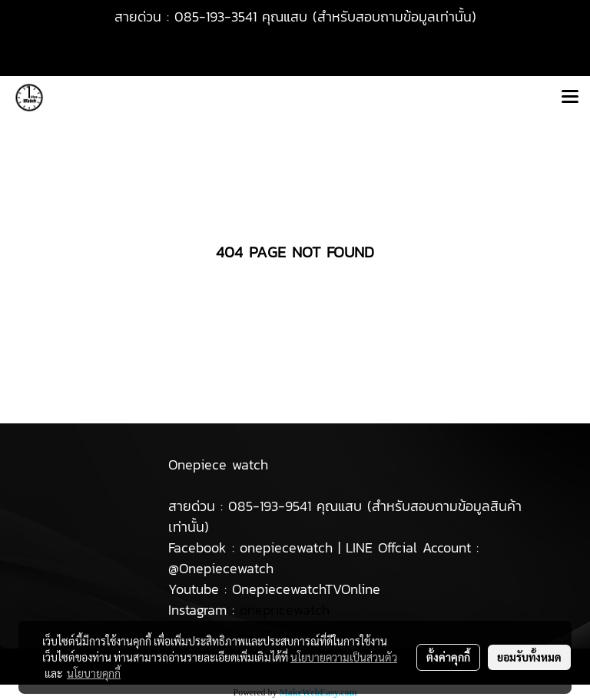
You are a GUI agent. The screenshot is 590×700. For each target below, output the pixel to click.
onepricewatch (285, 610)
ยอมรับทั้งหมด (529, 657)
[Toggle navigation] (570, 98)
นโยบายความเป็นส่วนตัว (344, 657)
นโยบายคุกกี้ (94, 673)
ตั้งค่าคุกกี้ (448, 657)
